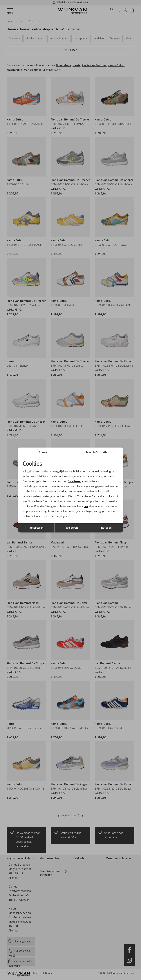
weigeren (72, 528)
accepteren (36, 528)
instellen (106, 528)
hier (86, 506)
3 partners (74, 482)
